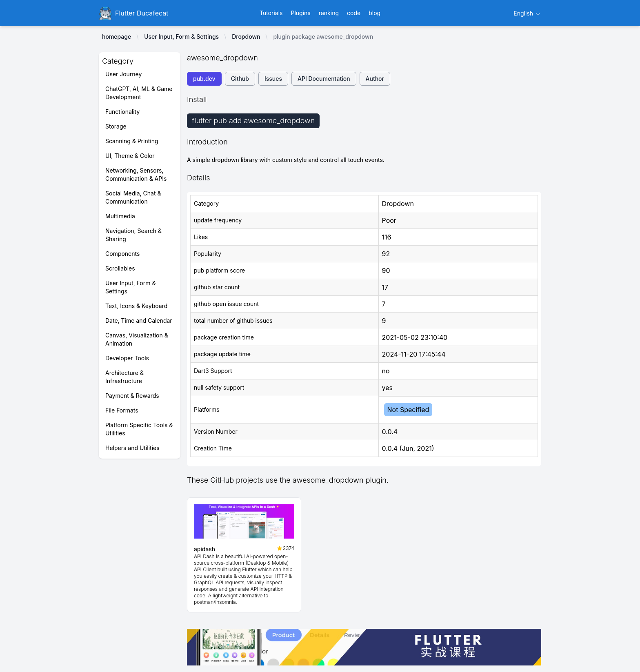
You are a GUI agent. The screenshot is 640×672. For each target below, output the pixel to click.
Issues (273, 79)
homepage (117, 37)
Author (375, 79)
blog (374, 13)
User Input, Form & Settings (181, 37)
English (527, 13)
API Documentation (324, 79)
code (354, 13)
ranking (329, 13)
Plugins (300, 13)
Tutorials (271, 13)
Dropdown (246, 37)
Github (240, 79)
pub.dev (204, 79)
